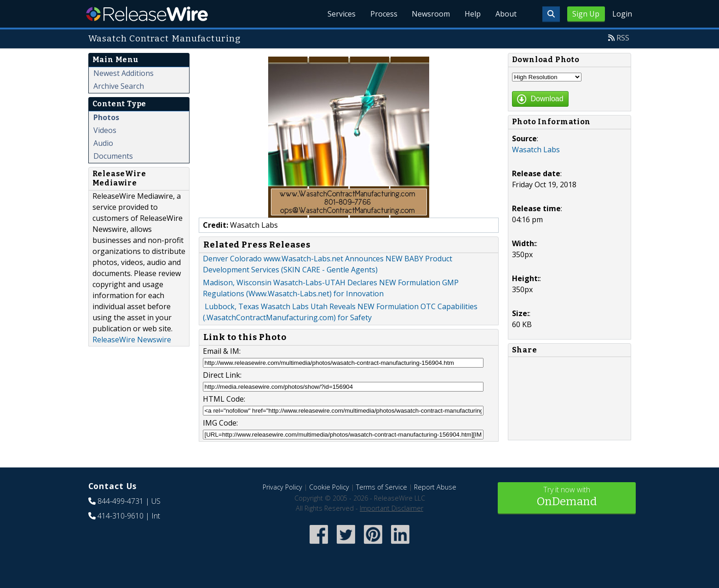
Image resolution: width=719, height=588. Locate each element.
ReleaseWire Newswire (132, 340)
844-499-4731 (121, 501)
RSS (623, 38)
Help (473, 14)
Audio (103, 143)
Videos (105, 130)
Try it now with (567, 497)
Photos (106, 117)
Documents (113, 156)
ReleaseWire (147, 14)
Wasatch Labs (536, 150)
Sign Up (586, 14)
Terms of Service (382, 487)
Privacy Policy (282, 487)
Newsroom (431, 14)
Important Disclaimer (391, 508)
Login (622, 14)
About (506, 14)
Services (341, 14)
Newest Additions (124, 73)
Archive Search (119, 86)
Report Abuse (435, 487)
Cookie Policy (329, 487)
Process (383, 14)
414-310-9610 (121, 516)
